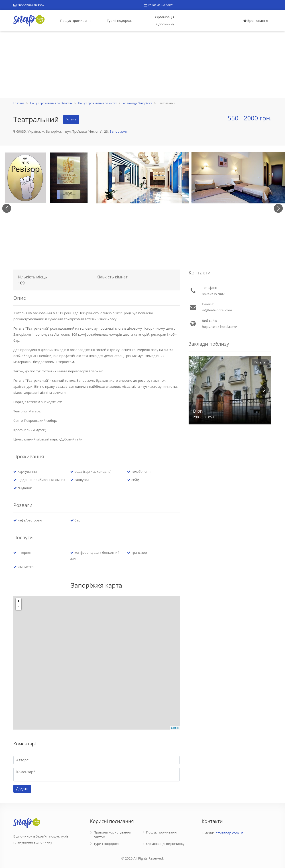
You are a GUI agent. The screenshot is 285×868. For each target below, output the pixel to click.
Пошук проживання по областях (51, 103)
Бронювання (256, 20)
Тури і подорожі (120, 20)
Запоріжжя (118, 131)
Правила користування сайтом (112, 835)
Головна (19, 103)
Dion (198, 411)
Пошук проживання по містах (97, 103)
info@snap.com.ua (229, 833)
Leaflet (175, 728)
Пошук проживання (76, 20)
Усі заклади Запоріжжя (137, 103)
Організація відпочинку (165, 20)
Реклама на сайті (158, 5)
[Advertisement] (142, 65)
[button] (278, 208)
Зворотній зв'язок (29, 5)
